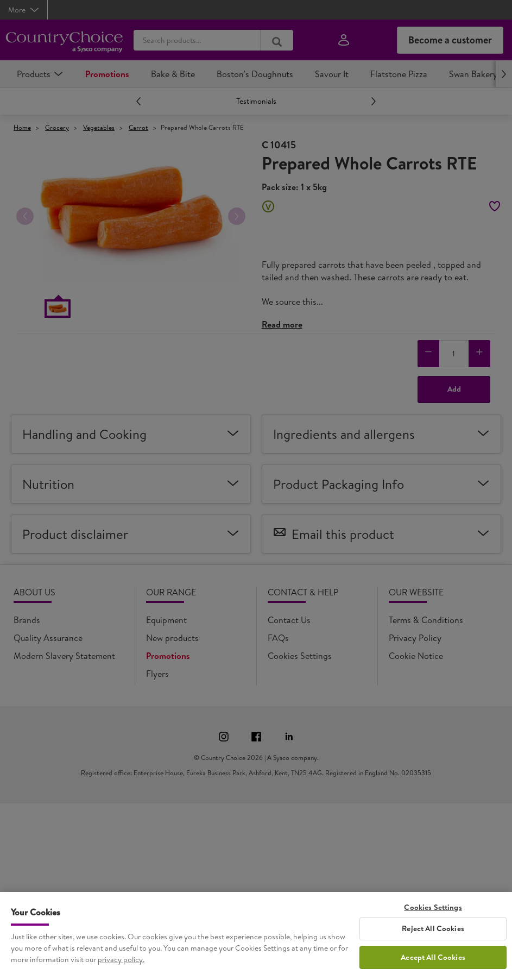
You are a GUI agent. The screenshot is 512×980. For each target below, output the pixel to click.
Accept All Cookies (433, 964)
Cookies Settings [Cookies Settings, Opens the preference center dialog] (433, 913)
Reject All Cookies (433, 935)
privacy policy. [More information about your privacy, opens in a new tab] (121, 965)
